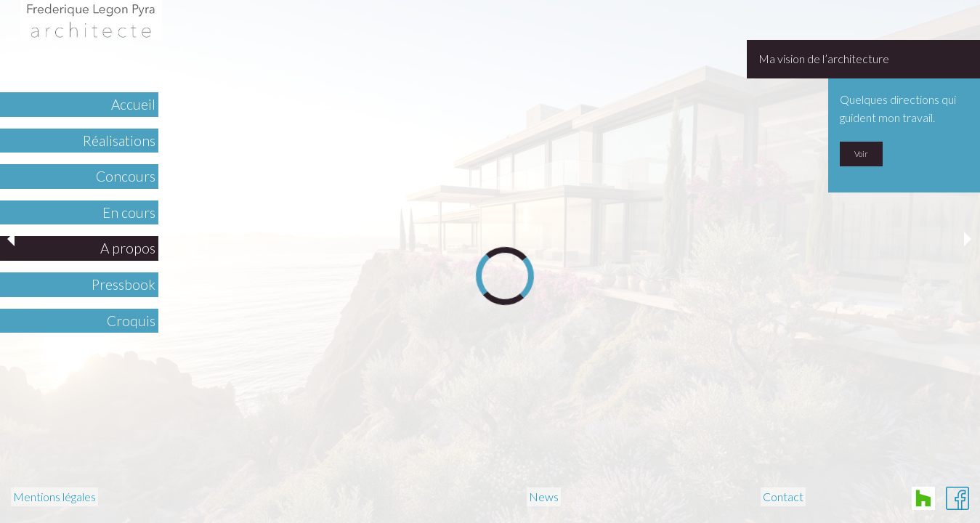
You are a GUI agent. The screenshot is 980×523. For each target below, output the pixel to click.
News (544, 497)
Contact (783, 497)
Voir (861, 154)
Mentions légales (54, 497)
